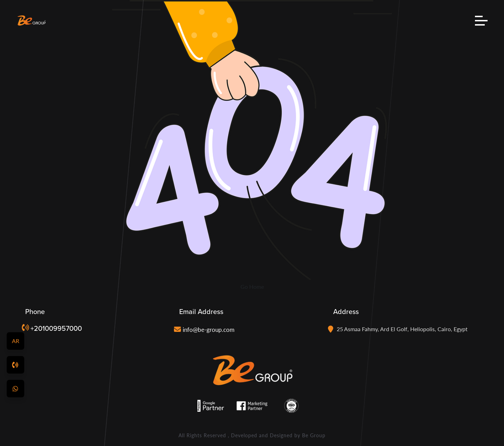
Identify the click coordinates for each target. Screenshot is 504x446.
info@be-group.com (209, 329)
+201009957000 (56, 328)
